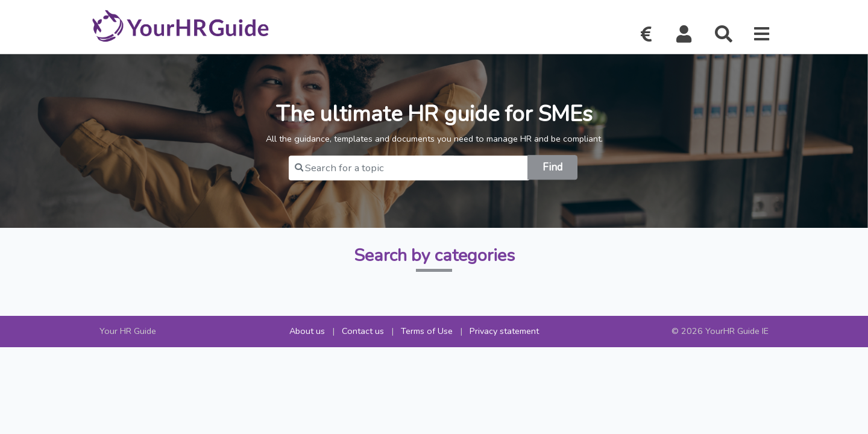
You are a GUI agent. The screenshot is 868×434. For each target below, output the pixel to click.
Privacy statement (504, 331)
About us (307, 331)
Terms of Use (427, 331)
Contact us (363, 331)
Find (552, 167)
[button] (684, 35)
